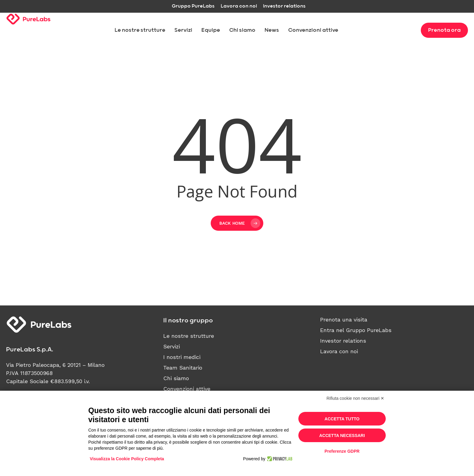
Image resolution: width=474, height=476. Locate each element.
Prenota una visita (344, 320)
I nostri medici (182, 357)
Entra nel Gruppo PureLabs (356, 330)
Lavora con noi (339, 351)
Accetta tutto (342, 419)
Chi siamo (176, 378)
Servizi (172, 346)
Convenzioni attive (187, 389)
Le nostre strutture (189, 336)
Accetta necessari (342, 435)
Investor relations (343, 341)
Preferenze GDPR (342, 451)
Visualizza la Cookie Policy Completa (127, 459)
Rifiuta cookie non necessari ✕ (355, 398)
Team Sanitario (183, 368)
